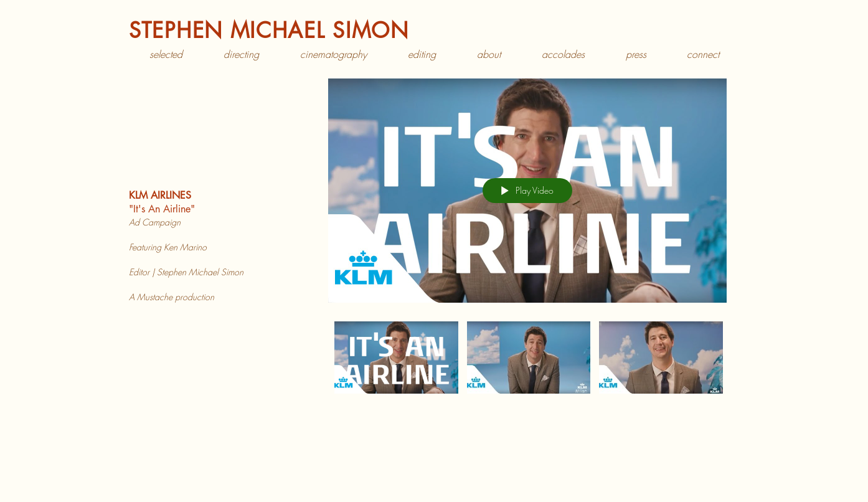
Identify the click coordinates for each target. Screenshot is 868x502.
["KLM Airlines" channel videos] (527, 372)
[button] (241, 54)
